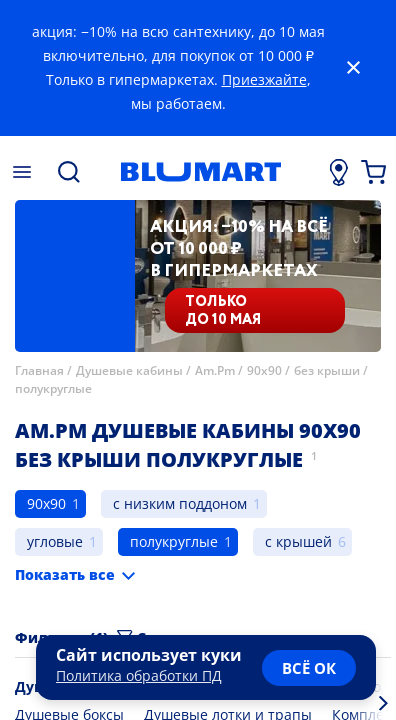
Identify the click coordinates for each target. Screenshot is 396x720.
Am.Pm (215, 370)
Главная (39, 370)
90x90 (264, 370)
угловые (55, 541)
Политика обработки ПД (139, 675)
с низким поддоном (180, 503)
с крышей (298, 541)
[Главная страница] (201, 172)
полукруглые (53, 388)
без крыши (327, 370)
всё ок (309, 668)
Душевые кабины (129, 370)
